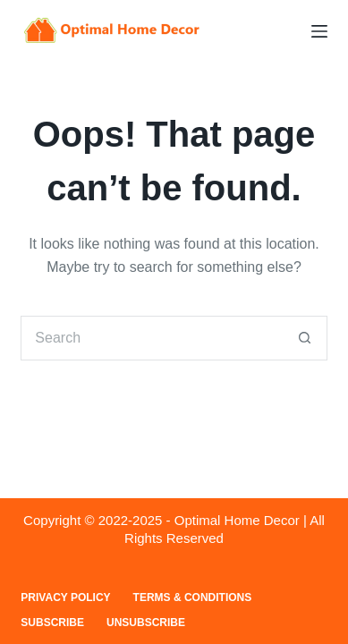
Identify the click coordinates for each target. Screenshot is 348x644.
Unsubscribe (146, 623)
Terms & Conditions (193, 597)
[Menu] (319, 31)
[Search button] (305, 338)
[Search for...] (151, 338)
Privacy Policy (65, 597)
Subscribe (52, 623)
